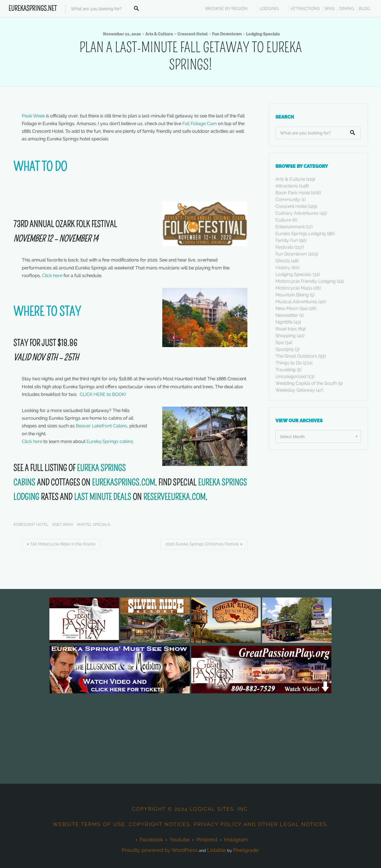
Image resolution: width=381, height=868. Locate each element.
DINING (347, 8)
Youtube (180, 840)
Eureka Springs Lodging (301, 234)
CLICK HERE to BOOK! (103, 394)
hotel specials (95, 524)
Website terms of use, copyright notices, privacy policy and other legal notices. (190, 824)
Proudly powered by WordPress (160, 850)
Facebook (151, 840)
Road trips (286, 329)
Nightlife (284, 322)
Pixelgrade (246, 850)
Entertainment (290, 227)
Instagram (236, 840)
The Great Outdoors (296, 356)
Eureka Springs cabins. (111, 441)
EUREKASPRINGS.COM (123, 483)
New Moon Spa (292, 308)
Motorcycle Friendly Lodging (306, 281)
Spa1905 (285, 349)
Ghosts (283, 261)
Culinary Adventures (297, 213)
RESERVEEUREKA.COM (174, 497)
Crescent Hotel (192, 34)
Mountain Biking (292, 295)
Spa (280, 342)
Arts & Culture (159, 34)
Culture (283, 220)
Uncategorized (291, 376)
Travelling (286, 370)
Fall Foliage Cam (200, 123)
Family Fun (287, 240)
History (283, 268)
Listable (217, 850)
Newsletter (287, 315)
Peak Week (33, 116)
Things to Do (289, 363)
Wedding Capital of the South (306, 383)
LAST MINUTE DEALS (103, 497)
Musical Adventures (296, 302)
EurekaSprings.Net (33, 9)
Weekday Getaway (295, 390)
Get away (64, 524)
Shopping (286, 336)
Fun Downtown (227, 34)
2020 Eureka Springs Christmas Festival (202, 544)
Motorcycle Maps (294, 288)
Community (288, 199)
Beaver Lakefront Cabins (101, 426)
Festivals (284, 247)
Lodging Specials (263, 34)
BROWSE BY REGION (227, 8)
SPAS (329, 8)
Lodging (269, 8)
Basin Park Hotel (293, 193)
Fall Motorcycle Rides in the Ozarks (63, 544)
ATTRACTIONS (305, 8)
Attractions (287, 186)
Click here (52, 275)
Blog (365, 8)
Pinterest (207, 840)
